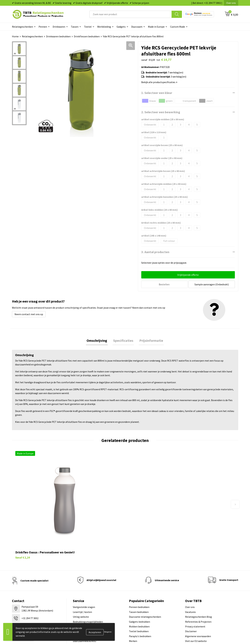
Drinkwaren (59, 27)
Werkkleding (104, 27)
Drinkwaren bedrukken (58, 36)
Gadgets (121, 27)
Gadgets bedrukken (140, 581)
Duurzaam (137, 27)
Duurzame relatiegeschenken (145, 576)
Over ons (231, 3)
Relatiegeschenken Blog (199, 576)
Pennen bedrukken (139, 566)
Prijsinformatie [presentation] (150, 340)
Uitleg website (81, 576)
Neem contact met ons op (29, 314)
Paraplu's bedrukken (140, 595)
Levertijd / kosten (82, 571)
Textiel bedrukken (139, 590)
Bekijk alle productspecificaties (159, 82)
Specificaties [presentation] (123, 340)
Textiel (88, 27)
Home (15, 36)
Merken (133, 600)
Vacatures (190, 571)
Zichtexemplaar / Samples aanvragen (93, 595)
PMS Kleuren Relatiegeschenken (91, 585)
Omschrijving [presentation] (98, 340)
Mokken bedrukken (139, 585)
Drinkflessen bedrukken (87, 36)
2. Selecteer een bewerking (161, 112)
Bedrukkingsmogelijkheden (88, 581)
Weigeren (108, 632)
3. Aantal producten (155, 252)
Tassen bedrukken (139, 571)
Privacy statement (195, 585)
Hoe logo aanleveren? (85, 590)
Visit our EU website (196, 600)
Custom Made (178, 27)
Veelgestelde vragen (84, 566)
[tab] (98, 340)
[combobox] (131, 14)
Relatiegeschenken (22, 27)
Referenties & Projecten (198, 581)
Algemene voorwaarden (198, 595)
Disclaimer (191, 590)
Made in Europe (156, 27)
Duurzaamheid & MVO (85, 600)
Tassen (75, 27)
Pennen (43, 27)
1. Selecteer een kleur (157, 93)
